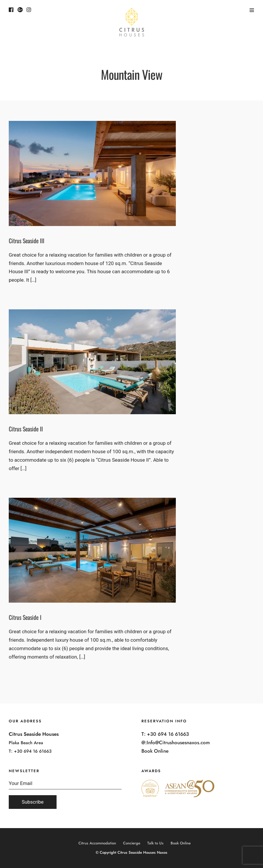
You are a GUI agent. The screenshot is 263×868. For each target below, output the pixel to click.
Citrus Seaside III (27, 241)
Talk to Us (155, 843)
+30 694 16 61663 (33, 751)
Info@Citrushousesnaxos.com (178, 742)
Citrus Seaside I (25, 617)
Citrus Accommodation (97, 843)
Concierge (132, 843)
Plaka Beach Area (26, 743)
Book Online (155, 751)
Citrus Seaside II (26, 429)
